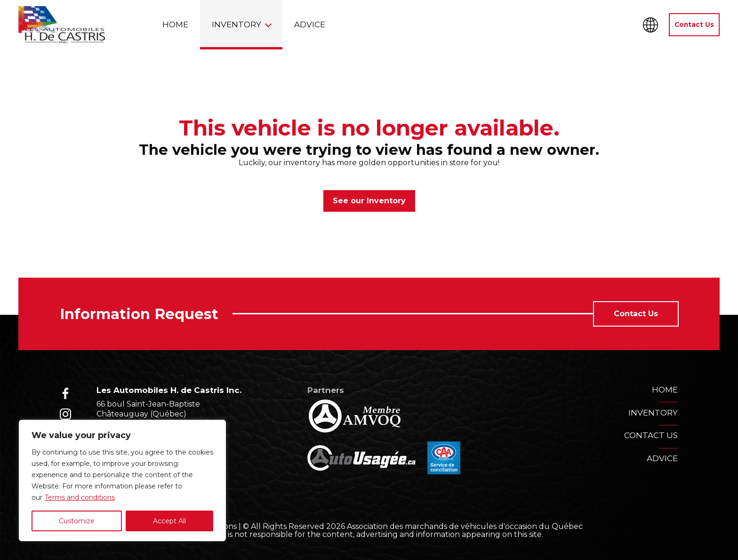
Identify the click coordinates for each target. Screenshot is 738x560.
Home (175, 24)
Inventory (237, 24)
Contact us (651, 435)
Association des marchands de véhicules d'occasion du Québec (465, 526)
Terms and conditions (80, 497)
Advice (310, 24)
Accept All (169, 521)
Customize (77, 521)
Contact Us (694, 24)
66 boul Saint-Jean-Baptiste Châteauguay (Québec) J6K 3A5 (148, 414)
